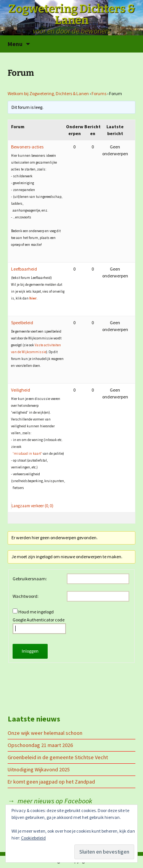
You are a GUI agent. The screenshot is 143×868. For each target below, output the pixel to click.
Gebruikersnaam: (30, 579)
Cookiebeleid (33, 838)
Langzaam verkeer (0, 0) (32, 506)
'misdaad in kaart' (27, 453)
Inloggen (30, 651)
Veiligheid (21, 390)
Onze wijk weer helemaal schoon (45, 733)
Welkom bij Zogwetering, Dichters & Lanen (48, 93)
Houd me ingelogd (36, 612)
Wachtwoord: (26, 596)
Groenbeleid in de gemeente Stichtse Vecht (58, 757)
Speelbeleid (22, 323)
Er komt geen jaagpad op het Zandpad (51, 782)
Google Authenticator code (39, 625)
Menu (15, 44)
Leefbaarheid (24, 269)
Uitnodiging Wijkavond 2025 (39, 769)
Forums (99, 93)
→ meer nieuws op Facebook (50, 801)
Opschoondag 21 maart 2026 (40, 745)
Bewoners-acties (27, 147)
